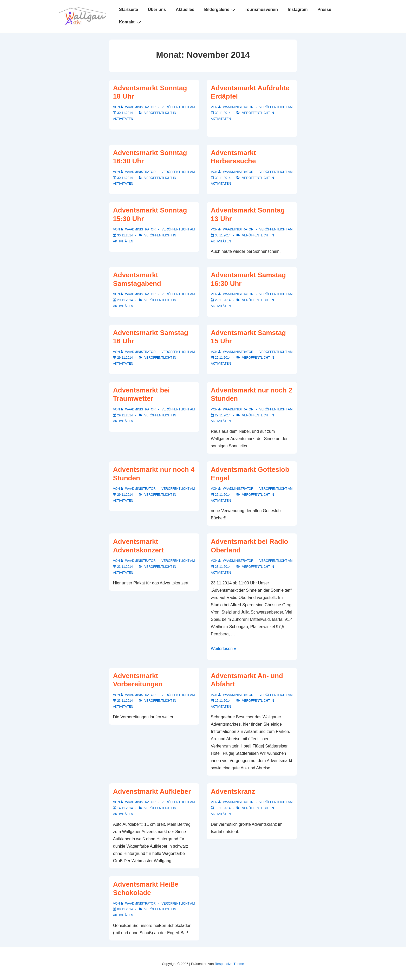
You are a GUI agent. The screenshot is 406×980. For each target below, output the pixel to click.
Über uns (157, 9)
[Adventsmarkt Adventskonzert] (125, 567)
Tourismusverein (261, 9)
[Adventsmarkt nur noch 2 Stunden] (223, 415)
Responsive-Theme (229, 964)
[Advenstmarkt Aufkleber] (125, 808)
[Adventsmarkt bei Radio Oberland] (223, 567)
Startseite (129, 9)
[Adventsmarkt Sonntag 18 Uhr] (125, 113)
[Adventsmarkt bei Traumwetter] (125, 415)
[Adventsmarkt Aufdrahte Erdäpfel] (223, 113)
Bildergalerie (220, 10)
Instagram (298, 9)
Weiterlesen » (224, 649)
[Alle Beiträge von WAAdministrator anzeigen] (139, 107)
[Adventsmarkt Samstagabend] (125, 300)
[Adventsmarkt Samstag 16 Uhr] (125, 358)
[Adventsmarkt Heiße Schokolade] (125, 909)
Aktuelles (185, 9)
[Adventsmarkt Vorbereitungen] (125, 701)
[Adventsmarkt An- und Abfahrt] (223, 701)
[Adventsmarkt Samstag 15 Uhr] (223, 358)
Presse (325, 9)
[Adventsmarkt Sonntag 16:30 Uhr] (125, 178)
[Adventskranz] (223, 808)
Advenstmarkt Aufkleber (152, 791)
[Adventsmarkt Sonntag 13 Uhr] (223, 235)
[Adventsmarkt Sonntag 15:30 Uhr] (125, 235)
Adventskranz (233, 791)
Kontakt (131, 22)
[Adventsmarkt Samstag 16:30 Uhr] (223, 300)
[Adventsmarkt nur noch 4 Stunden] (125, 495)
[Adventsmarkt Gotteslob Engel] (223, 495)
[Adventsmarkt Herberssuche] (223, 178)
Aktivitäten (123, 119)
